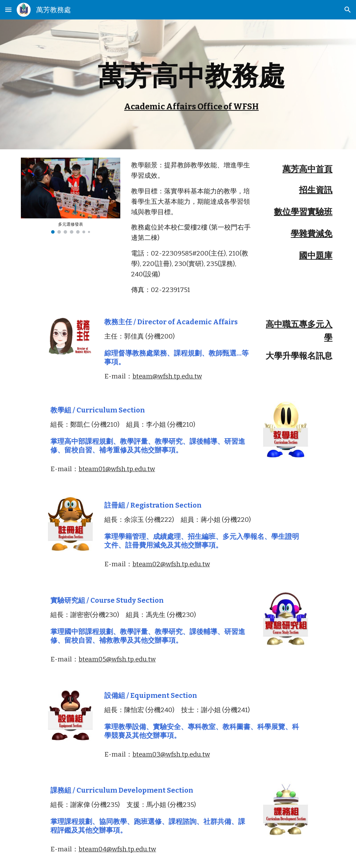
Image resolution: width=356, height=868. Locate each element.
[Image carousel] (71, 196)
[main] (191, 84)
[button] (8, 10)
